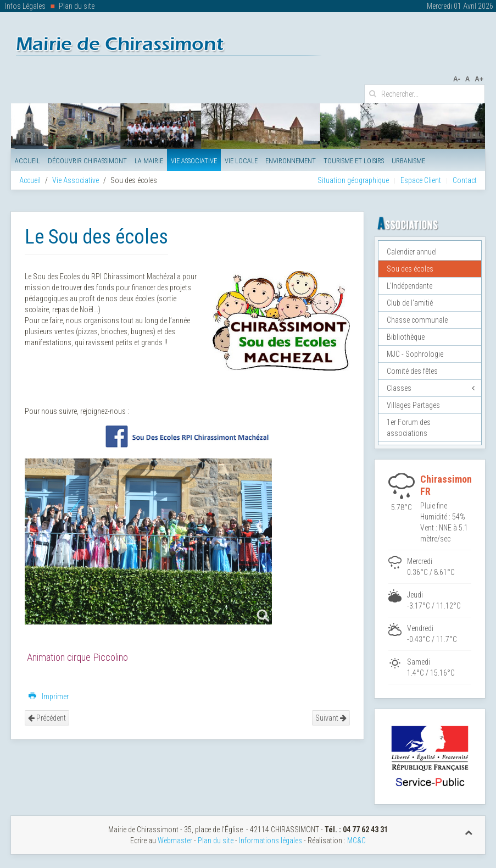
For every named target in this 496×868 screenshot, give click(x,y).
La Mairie (149, 161)
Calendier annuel (412, 252)
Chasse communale (417, 320)
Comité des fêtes (412, 371)
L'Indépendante (409, 286)
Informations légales (271, 841)
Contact (465, 180)
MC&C (356, 841)
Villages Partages (413, 405)
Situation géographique (353, 180)
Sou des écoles (410, 269)
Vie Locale (241, 161)
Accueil (27, 161)
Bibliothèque (406, 337)
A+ (479, 79)
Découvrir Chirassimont (87, 161)
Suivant (331, 718)
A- (457, 79)
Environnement (291, 161)
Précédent (47, 718)
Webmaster (175, 841)
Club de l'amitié (410, 303)
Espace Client (421, 180)
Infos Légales (25, 6)
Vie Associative (194, 161)
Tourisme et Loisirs (354, 161)
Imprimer (49, 696)
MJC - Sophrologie (415, 354)
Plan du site (77, 6)
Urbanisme (408, 161)
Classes (399, 388)
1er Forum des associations (409, 428)
